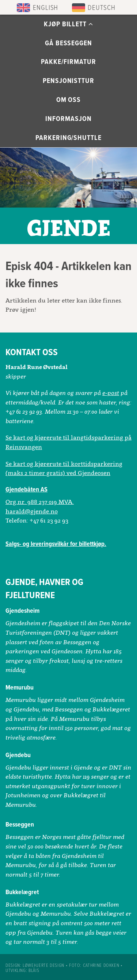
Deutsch (102, 8)
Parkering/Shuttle (68, 138)
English (46, 8)
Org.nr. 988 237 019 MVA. (40, 502)
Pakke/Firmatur (68, 62)
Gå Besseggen (69, 43)
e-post (111, 393)
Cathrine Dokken (101, 966)
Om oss (69, 100)
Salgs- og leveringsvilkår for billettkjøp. (56, 544)
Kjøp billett (68, 24)
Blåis (34, 971)
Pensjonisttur (68, 81)
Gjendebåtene (68, 226)
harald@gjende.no (32, 511)
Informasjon (68, 119)
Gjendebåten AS (26, 490)
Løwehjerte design (43, 966)
